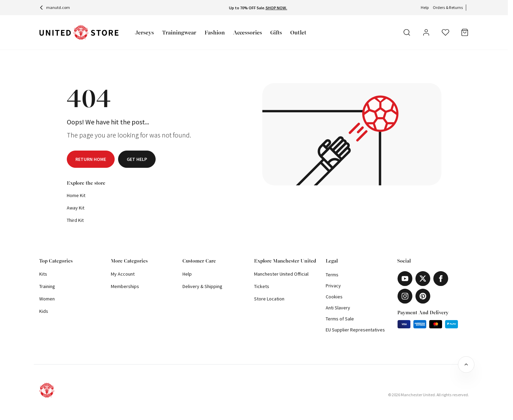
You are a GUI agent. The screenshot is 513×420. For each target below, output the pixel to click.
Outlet (298, 33)
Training (47, 286)
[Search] (407, 32)
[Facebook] (441, 279)
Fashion (215, 33)
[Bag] (465, 32)
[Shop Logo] (79, 33)
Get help (137, 159)
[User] (426, 33)
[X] (423, 279)
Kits (43, 274)
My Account (123, 274)
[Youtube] (405, 279)
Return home (91, 159)
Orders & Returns (448, 7)
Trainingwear (179, 33)
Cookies (334, 297)
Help (425, 7)
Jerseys (144, 33)
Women (47, 299)
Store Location (269, 299)
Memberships (125, 286)
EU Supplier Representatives (355, 330)
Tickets (262, 286)
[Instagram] (405, 296)
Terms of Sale (340, 319)
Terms (332, 275)
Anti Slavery (338, 308)
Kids (44, 311)
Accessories (248, 33)
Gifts (276, 33)
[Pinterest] (423, 296)
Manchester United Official (281, 274)
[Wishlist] (446, 32)
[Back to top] (466, 365)
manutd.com (55, 7)
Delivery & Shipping (202, 286)
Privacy (333, 286)
